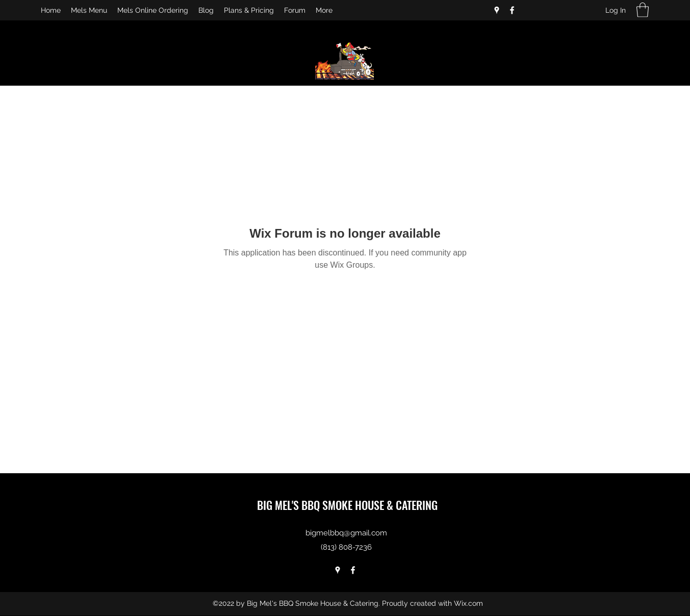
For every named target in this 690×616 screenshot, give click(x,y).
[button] (643, 10)
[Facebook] (512, 10)
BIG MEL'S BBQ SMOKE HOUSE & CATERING (347, 505)
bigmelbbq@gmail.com (346, 533)
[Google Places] (497, 10)
